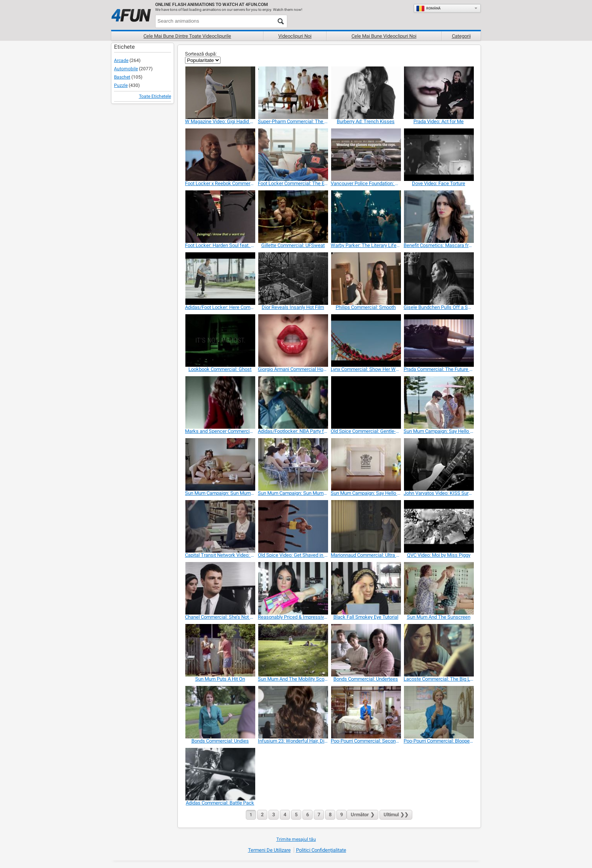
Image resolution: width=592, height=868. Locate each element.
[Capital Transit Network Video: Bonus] (220, 526)
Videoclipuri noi (295, 36)
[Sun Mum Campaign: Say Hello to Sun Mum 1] (439, 402)
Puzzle (121, 85)
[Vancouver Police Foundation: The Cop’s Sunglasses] (366, 155)
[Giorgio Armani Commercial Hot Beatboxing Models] (293, 341)
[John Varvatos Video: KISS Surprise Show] (439, 464)
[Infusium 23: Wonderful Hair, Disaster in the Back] (293, 712)
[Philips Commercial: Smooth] (366, 279)
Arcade (121, 60)
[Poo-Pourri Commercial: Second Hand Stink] (366, 712)
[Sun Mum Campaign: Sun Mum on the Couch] (220, 464)
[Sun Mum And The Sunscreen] (439, 588)
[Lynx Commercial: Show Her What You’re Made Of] (366, 341)
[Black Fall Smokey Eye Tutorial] (366, 588)
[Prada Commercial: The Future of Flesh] (439, 341)
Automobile (126, 69)
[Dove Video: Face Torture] (439, 155)
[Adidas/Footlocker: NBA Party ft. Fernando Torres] (293, 402)
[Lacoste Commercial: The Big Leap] (439, 650)
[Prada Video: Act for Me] (439, 93)
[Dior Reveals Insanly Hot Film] (293, 279)
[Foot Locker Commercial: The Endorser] (293, 155)
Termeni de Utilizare (269, 850)
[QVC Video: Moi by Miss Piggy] (439, 526)
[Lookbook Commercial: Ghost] (220, 341)
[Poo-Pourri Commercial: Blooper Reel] (439, 712)
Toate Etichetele (155, 96)
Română (428, 8)
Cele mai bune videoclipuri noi (384, 36)
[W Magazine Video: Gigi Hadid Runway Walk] (220, 93)
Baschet (122, 77)
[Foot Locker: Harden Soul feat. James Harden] (220, 217)
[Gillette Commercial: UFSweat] (293, 217)
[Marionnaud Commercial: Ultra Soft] (366, 526)
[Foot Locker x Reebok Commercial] (220, 155)
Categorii (461, 36)
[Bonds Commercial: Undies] (220, 712)
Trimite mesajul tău (296, 839)
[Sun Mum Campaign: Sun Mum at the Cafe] (293, 464)
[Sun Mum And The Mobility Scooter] (293, 650)
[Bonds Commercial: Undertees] (366, 650)
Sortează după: (201, 54)
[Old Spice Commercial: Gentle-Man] (366, 402)
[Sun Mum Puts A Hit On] (220, 650)
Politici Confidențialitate (321, 850)
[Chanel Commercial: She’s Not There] (220, 588)
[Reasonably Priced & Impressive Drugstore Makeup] (293, 588)
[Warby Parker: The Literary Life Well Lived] (366, 217)
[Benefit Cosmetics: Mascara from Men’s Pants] (439, 217)
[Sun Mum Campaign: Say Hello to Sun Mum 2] (366, 464)
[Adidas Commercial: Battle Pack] (220, 774)
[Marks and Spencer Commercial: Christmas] (220, 402)
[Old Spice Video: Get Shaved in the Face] (293, 526)
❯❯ (396, 815)
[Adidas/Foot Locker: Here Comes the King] (220, 279)
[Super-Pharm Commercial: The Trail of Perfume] (293, 93)
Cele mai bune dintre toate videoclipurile (187, 36)
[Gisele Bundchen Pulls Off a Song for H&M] (439, 279)
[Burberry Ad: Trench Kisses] (366, 93)
